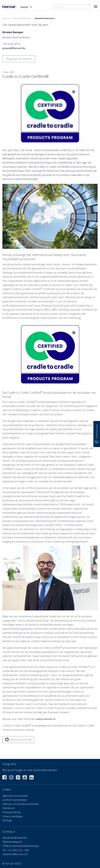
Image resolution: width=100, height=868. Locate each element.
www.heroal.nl (46, 720)
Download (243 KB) (18, 739)
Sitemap (7, 820)
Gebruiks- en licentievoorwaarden (21, 804)
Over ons (6, 18)
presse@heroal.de (14, 48)
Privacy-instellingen (13, 816)
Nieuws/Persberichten (22, 18)
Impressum (9, 808)
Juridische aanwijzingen (15, 800)
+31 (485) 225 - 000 (18, 850)
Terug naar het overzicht (19, 59)
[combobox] (72, 7)
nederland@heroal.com (15, 854)
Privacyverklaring (11, 812)
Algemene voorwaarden (15, 796)
